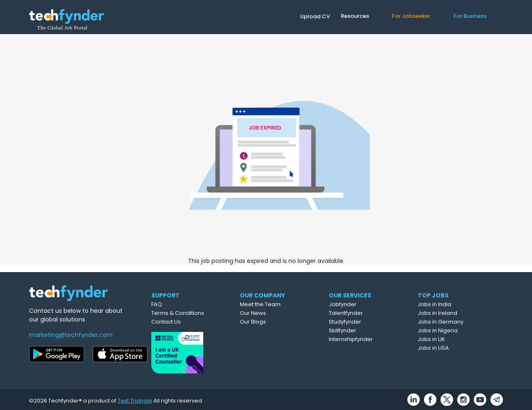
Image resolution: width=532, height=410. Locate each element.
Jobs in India (454, 304)
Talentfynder (367, 313)
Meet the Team (280, 304)
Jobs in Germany (460, 322)
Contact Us (182, 322)
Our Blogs (273, 322)
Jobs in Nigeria (457, 330)
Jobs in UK (451, 339)
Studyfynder (366, 322)
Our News (273, 313)
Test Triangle (135, 398)
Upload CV (315, 16)
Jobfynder (363, 304)
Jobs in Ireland (457, 313)
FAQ (173, 304)
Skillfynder (363, 330)
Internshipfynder (372, 339)
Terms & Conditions (194, 313)
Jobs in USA (453, 348)
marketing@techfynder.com (71, 335)
